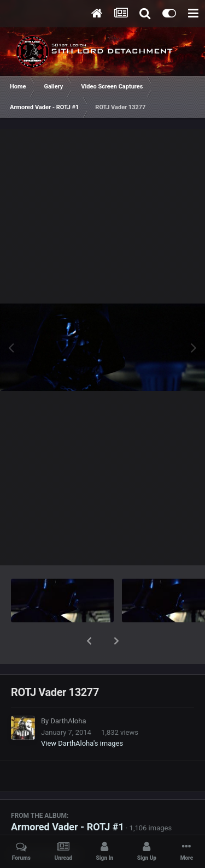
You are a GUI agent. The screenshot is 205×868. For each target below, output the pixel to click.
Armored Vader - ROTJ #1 (68, 798)
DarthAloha (68, 692)
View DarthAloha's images (82, 715)
